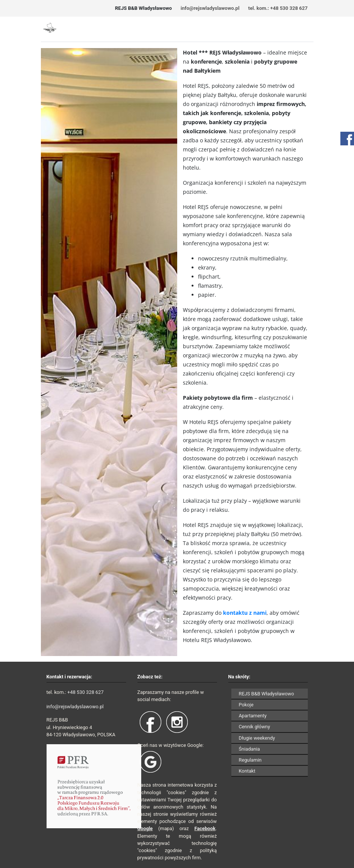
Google (145, 828)
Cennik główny (255, 727)
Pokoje (246, 705)
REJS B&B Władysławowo (267, 694)
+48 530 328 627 (86, 692)
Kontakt (247, 771)
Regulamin (250, 760)
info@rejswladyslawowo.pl (210, 8)
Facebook (205, 828)
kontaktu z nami (245, 613)
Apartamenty (253, 716)
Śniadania (250, 749)
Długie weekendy (257, 738)
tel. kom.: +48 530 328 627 (278, 8)
